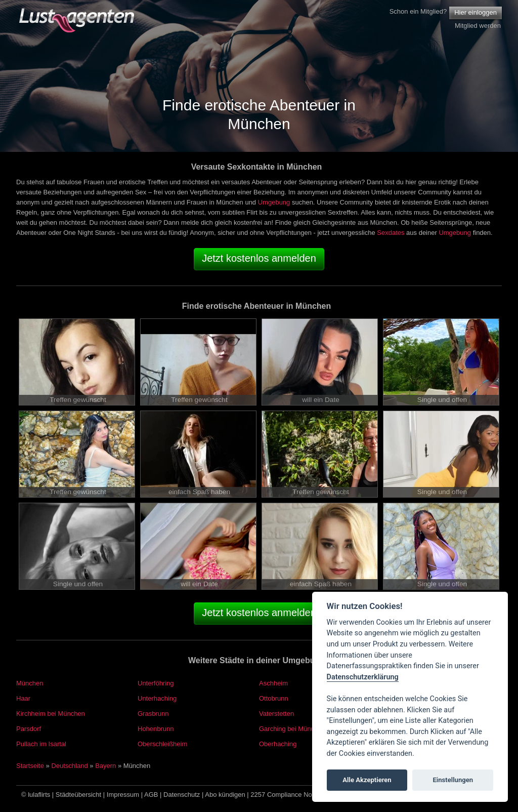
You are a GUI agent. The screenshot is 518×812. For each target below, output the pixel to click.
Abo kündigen (225, 795)
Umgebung (274, 202)
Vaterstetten (276, 714)
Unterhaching (157, 698)
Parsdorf (29, 729)
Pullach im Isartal (41, 744)
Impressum (123, 795)
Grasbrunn (153, 714)
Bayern (105, 766)
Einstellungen (453, 780)
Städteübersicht (78, 795)
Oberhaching (278, 744)
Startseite (30, 766)
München (30, 683)
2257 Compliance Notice (286, 795)
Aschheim (273, 683)
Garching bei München (292, 729)
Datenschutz (182, 795)
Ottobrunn (274, 698)
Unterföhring (156, 683)
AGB (151, 795)
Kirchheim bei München (51, 714)
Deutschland (69, 766)
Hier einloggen (476, 12)
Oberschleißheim (162, 744)
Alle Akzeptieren (367, 780)
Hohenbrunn (156, 729)
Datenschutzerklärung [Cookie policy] (363, 677)
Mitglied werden (478, 26)
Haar (23, 698)
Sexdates (391, 233)
